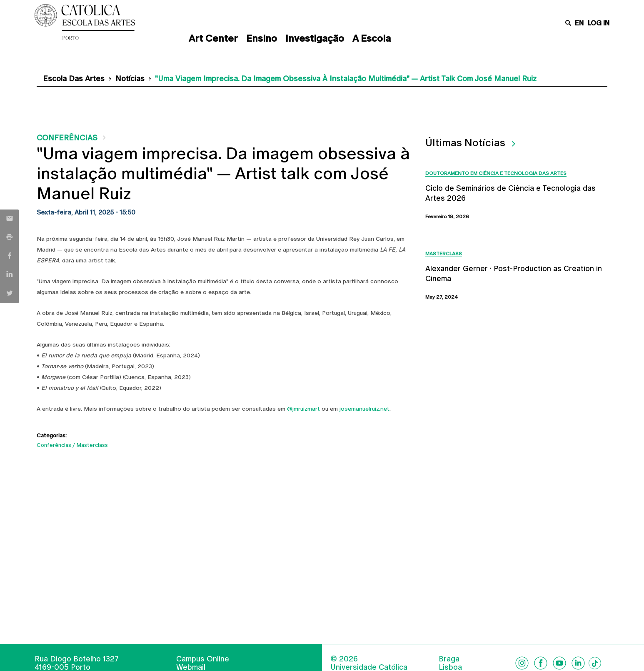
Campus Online (203, 659)
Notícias (130, 79)
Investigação (315, 38)
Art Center (213, 38)
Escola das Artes (74, 79)
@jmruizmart (303, 409)
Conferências (67, 138)
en (579, 23)
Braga (449, 659)
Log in (599, 23)
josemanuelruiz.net (364, 409)
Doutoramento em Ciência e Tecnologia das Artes (496, 173)
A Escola (372, 38)
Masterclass (92, 445)
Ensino (262, 38)
